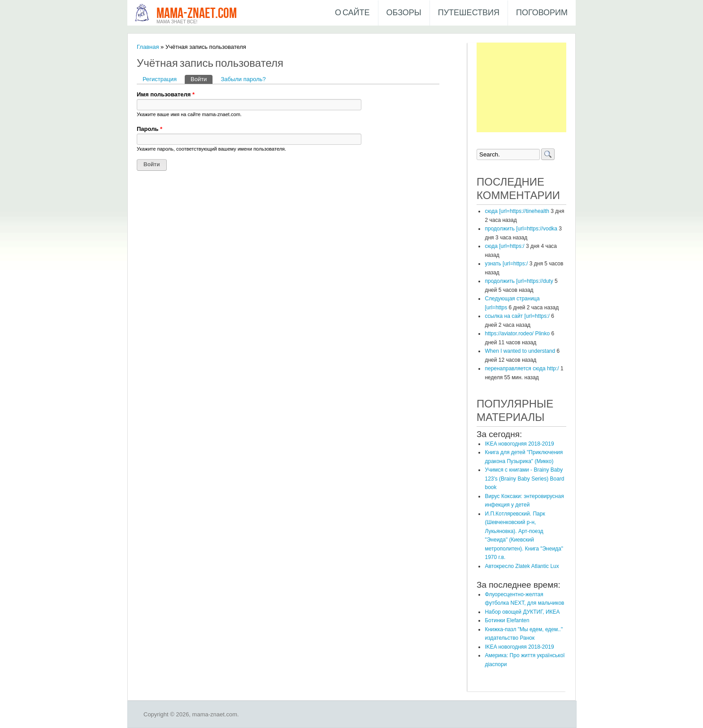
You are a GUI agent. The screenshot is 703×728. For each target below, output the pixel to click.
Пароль (150, 129)
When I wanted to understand (520, 351)
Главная (148, 47)
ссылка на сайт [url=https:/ (517, 316)
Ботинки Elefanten (507, 620)
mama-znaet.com (197, 14)
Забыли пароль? (243, 79)
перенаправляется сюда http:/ (522, 368)
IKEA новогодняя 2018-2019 (519, 444)
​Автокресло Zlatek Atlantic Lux (522, 566)
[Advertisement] (521, 87)
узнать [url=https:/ (506, 264)
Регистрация (160, 79)
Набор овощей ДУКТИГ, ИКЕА (522, 612)
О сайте (352, 13)
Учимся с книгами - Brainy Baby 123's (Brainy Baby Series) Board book (524, 479)
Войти (202, 79)
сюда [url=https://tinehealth (517, 211)
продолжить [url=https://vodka (521, 229)
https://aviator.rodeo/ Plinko (517, 334)
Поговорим (542, 13)
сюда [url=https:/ (504, 246)
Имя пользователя (166, 94)
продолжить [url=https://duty (519, 281)
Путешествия (469, 13)
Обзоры (404, 13)
